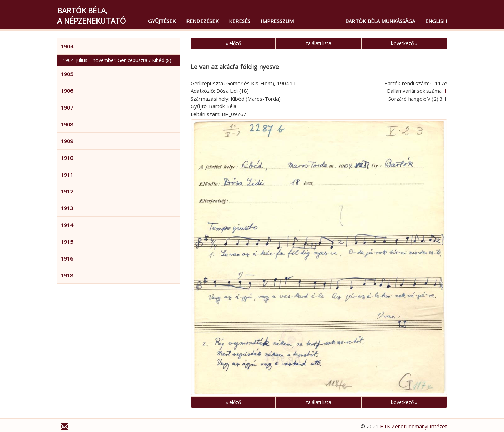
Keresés (240, 21)
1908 (67, 124)
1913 (67, 208)
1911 (67, 175)
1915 (67, 242)
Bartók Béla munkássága (380, 21)
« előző (233, 43)
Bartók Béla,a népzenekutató (91, 15)
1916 (67, 258)
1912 (67, 191)
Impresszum (277, 21)
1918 (67, 275)
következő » (404, 43)
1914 (67, 225)
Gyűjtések (162, 21)
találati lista (319, 43)
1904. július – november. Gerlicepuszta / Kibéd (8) (117, 60)
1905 (67, 74)
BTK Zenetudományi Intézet (414, 426)
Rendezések (202, 21)
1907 (67, 107)
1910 (67, 158)
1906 (67, 91)
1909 (67, 141)
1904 (67, 46)
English (436, 21)
